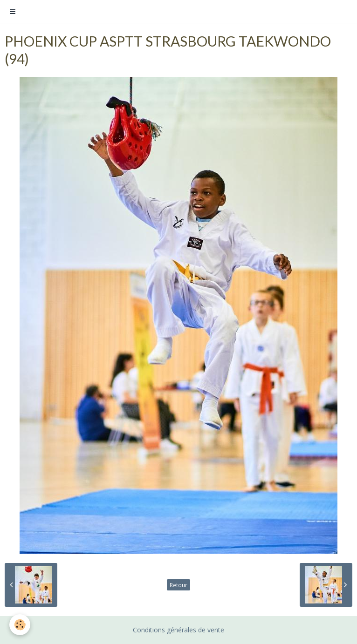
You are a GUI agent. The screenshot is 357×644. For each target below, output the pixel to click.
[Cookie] (20, 625)
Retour (178, 585)
